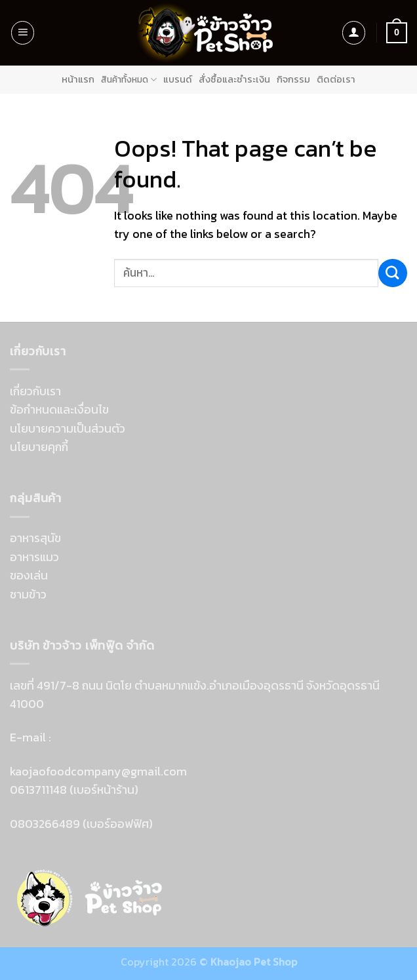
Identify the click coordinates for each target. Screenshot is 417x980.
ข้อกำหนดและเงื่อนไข (59, 409)
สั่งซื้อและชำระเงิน (236, 79)
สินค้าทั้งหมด (131, 79)
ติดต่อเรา (334, 79)
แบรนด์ (181, 79)
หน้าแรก (81, 79)
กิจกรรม (293, 79)
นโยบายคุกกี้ (39, 447)
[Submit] (393, 272)
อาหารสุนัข (35, 538)
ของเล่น (29, 575)
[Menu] (23, 33)
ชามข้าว (28, 594)
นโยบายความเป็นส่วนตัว (68, 428)
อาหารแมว (34, 556)
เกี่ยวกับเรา (35, 391)
